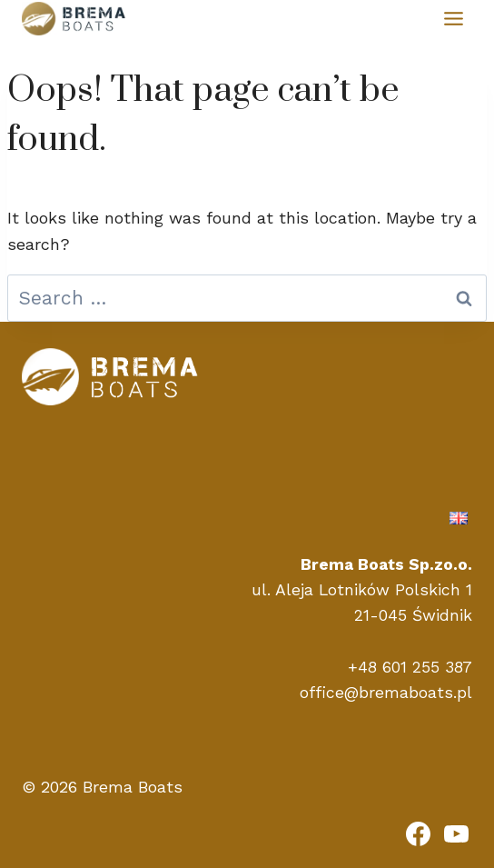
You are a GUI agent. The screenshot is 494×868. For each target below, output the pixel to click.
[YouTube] (456, 833)
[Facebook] (419, 833)
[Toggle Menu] (454, 19)
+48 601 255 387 (410, 667)
